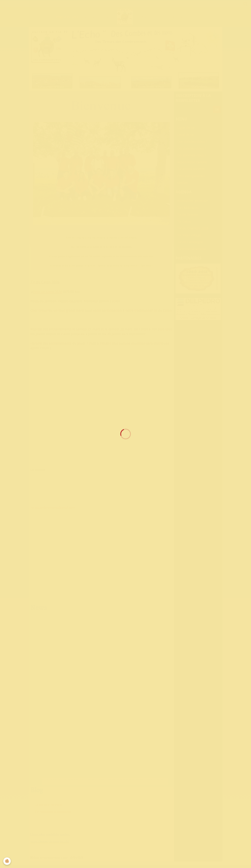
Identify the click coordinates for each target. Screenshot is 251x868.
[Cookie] (7, 861)
